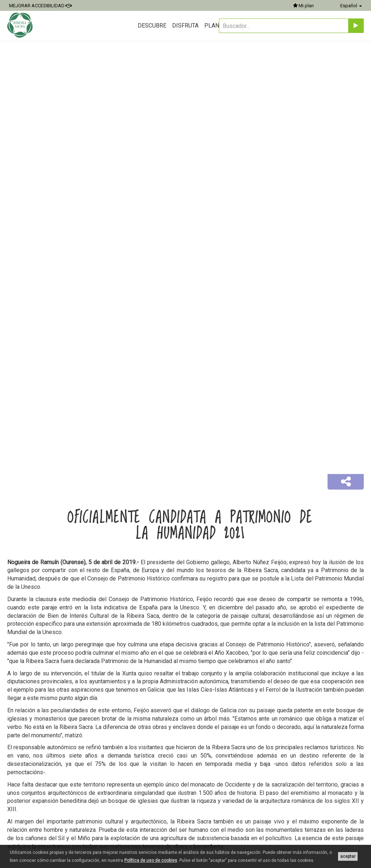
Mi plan (303, 6)
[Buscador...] (284, 26)
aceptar (348, 856)
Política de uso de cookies (151, 860)
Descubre (152, 26)
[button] (346, 482)
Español (351, 6)
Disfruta (185, 26)
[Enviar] (356, 26)
